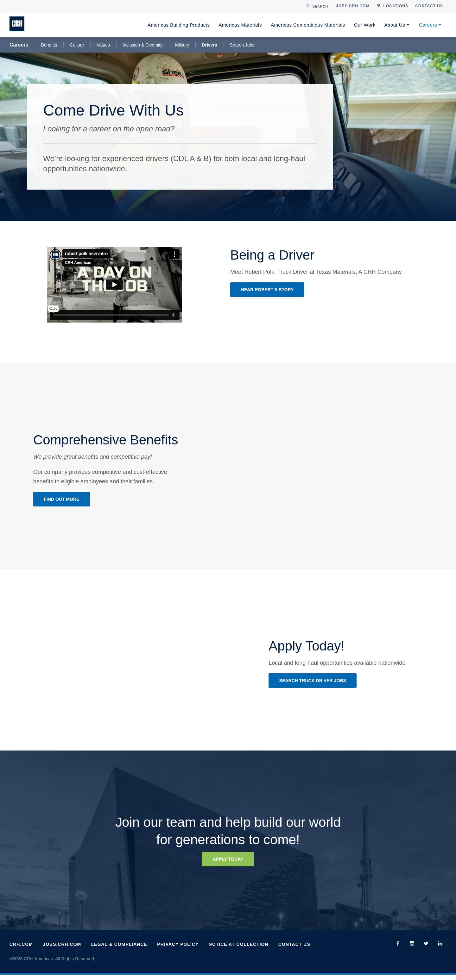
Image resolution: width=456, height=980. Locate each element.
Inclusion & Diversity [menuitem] (142, 45)
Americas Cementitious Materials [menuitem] (308, 25)
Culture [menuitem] (77, 45)
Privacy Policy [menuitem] (178, 950)
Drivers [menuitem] (209, 45)
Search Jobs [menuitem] (242, 45)
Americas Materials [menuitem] (240, 25)
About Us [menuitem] (395, 25)
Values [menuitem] (103, 45)
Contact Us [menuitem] (294, 950)
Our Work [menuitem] (365, 25)
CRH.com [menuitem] (21, 950)
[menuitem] (353, 6)
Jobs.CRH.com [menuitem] (62, 950)
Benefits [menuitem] (49, 45)
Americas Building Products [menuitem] (179, 25)
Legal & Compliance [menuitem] (119, 950)
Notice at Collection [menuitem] (239, 950)
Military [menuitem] (182, 45)
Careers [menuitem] (428, 25)
